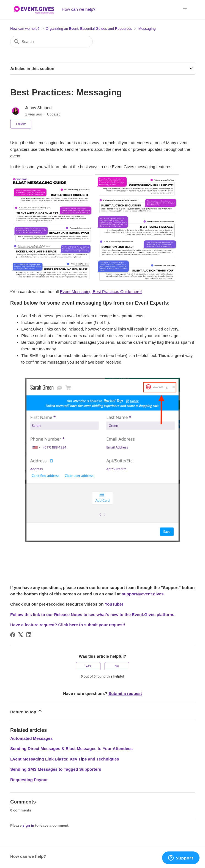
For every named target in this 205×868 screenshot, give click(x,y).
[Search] (51, 42)
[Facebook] (13, 635)
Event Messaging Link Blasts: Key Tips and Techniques (65, 759)
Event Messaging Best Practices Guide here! (101, 291)
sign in (28, 825)
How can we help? (25, 29)
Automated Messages (31, 738)
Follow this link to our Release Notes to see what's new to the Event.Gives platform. (92, 615)
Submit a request (125, 693)
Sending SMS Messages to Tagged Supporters (56, 769)
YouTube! (114, 604)
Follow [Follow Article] (21, 124)
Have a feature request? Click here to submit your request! (68, 625)
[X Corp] (21, 635)
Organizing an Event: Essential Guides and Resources (89, 29)
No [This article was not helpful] (117, 666)
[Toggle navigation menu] (185, 10)
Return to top (26, 711)
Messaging (147, 29)
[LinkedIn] (29, 635)
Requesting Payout (29, 780)
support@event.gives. (143, 594)
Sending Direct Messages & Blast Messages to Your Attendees (71, 749)
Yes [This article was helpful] (88, 666)
